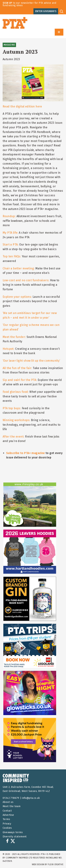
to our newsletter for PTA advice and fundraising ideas (29, 4)
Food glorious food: (16, 392)
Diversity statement (15, 837)
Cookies (7, 828)
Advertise (8, 815)
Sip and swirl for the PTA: (20, 380)
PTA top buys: (12, 408)
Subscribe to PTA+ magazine (26, 453)
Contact (7, 811)
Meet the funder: (14, 337)
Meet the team (12, 806)
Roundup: (9, 216)
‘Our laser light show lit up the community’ (31, 361)
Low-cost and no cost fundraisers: (26, 280)
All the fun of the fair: (17, 368)
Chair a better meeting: (19, 268)
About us (8, 802)
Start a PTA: (11, 245)
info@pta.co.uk (31, 798)
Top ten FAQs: (12, 256)
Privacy (7, 824)
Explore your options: (17, 297)
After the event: (13, 437)
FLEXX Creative (56, 864)
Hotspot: (8, 349)
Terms (6, 819)
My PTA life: (10, 233)
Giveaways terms (13, 832)
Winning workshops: (16, 420)
